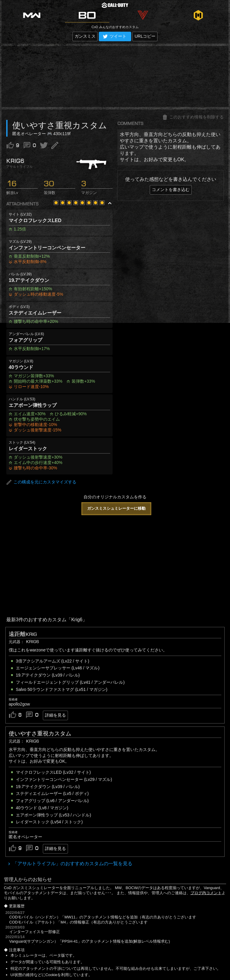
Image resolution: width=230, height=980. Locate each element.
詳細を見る (55, 715)
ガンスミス (85, 36)
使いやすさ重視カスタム (40, 734)
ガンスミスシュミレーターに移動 (116, 508)
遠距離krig (23, 634)
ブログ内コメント (206, 893)
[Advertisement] (115, 77)
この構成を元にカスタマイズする (41, 482)
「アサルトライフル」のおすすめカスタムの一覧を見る (72, 864)
